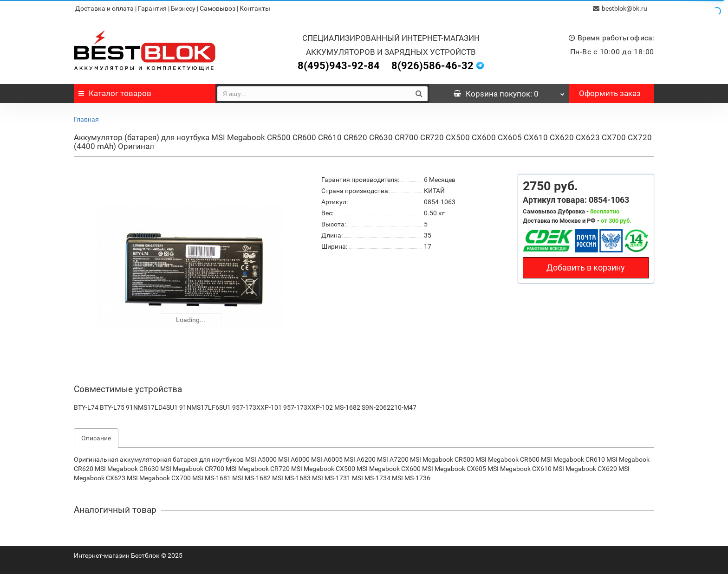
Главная (86, 119)
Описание (96, 438)
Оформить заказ (610, 93)
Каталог (115, 93)
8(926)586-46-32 (432, 66)
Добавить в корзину (586, 268)
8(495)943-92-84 (339, 66)
